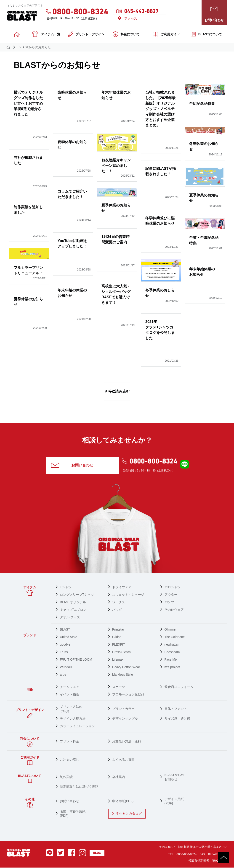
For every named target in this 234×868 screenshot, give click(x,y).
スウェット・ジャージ (128, 595)
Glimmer (171, 630)
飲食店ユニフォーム (179, 687)
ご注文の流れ (69, 760)
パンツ (169, 603)
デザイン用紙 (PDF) (174, 802)
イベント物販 (69, 695)
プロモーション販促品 (128, 695)
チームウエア (69, 687)
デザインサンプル (125, 719)
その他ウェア (174, 610)
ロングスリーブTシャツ (77, 595)
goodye (65, 645)
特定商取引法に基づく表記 (79, 787)
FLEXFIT (119, 645)
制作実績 (66, 777)
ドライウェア (122, 587)
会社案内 (119, 777)
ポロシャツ (173, 587)
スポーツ (119, 687)
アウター (171, 595)
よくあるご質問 (123, 760)
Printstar (118, 630)
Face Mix (171, 660)
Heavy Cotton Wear (126, 667)
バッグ (117, 610)
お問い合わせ (82, 466)
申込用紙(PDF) (123, 801)
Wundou (66, 667)
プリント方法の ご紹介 (71, 709)
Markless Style (123, 675)
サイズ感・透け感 (177, 719)
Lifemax (118, 660)
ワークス (119, 603)
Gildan (117, 637)
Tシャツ (66, 587)
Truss (64, 652)
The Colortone (175, 637)
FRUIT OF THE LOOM (76, 660)
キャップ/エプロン (73, 610)
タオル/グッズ (70, 618)
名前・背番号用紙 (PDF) (73, 814)
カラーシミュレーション (77, 726)
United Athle (69, 637)
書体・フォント (176, 709)
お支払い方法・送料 (127, 742)
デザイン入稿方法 (73, 719)
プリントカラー (123, 709)
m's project (172, 667)
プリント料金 (69, 742)
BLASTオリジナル (73, 603)
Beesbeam (172, 652)
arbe (63, 675)
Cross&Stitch (121, 652)
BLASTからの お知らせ (174, 777)
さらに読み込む (117, 392)
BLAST (65, 630)
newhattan (172, 645)
